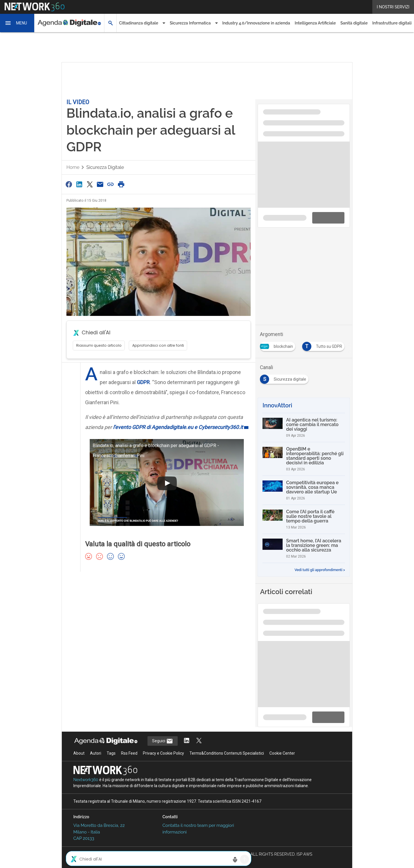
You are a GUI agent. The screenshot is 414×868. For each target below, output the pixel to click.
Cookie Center (282, 753)
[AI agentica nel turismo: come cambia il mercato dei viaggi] (304, 428)
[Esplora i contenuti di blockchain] (279, 345)
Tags (111, 753)
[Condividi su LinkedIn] (79, 184)
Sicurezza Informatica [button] (190, 23)
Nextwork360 (86, 780)
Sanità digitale (354, 23)
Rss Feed (129, 753)
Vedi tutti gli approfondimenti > (320, 570)
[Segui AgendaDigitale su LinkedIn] (187, 741)
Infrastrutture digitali (392, 23)
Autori (96, 753)
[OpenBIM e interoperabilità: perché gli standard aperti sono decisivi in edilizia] (304, 459)
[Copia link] (111, 184)
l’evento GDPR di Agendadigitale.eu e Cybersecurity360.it (178, 427)
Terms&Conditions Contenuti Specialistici (227, 753)
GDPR (143, 382)
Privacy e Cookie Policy (163, 753)
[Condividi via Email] (100, 184)
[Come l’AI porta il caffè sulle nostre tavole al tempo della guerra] (304, 519)
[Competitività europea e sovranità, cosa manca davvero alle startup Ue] (304, 490)
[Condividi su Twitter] (90, 184)
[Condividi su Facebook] (69, 184)
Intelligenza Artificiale (315, 23)
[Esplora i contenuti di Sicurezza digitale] (285, 377)
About (79, 753)
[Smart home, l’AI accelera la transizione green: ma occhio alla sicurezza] (304, 548)
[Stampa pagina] (121, 184)
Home (73, 167)
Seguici (163, 741)
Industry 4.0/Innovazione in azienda (256, 23)
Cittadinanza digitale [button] (139, 23)
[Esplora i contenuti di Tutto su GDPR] (324, 345)
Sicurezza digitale (105, 167)
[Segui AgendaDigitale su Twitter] (199, 741)
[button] (17, 23)
